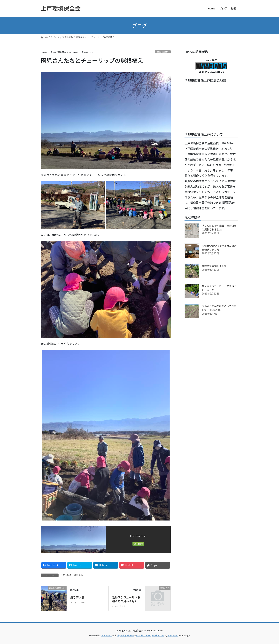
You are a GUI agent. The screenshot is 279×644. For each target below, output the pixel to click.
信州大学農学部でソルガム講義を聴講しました (219, 248)
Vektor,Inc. (173, 635)
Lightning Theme (125, 635)
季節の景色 (163, 52)
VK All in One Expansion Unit (150, 635)
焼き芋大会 (77, 597)
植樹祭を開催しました (214, 266)
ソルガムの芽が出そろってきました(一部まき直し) (219, 308)
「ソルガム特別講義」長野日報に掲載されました (219, 228)
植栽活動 (78, 575)
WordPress (106, 635)
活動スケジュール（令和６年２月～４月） (126, 599)
